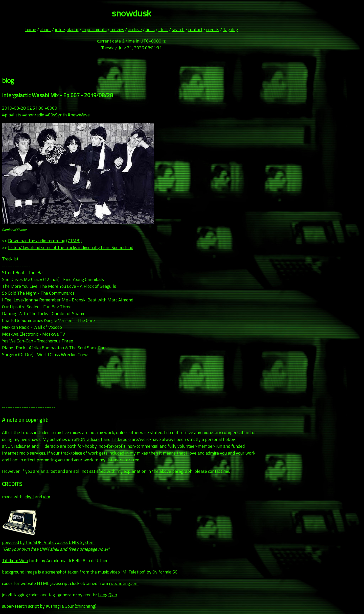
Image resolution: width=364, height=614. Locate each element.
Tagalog (230, 29)
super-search (15, 606)
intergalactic (67, 29)
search (178, 29)
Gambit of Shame (14, 230)
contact (195, 29)
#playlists (12, 115)
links (150, 29)
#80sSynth (56, 115)
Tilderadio (121, 439)
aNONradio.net (88, 439)
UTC (144, 41)
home (31, 29)
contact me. (219, 471)
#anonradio (33, 115)
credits (213, 29)
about (45, 29)
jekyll (29, 497)
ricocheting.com (124, 583)
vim (47, 497)
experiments (95, 29)
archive (135, 29)
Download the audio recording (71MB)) (45, 241)
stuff (163, 29)
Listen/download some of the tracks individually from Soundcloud (71, 247)
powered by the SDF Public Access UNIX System (56, 542)
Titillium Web (15, 560)
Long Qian (108, 595)
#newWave (79, 115)
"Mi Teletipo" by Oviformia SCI (150, 572)
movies (117, 29)
